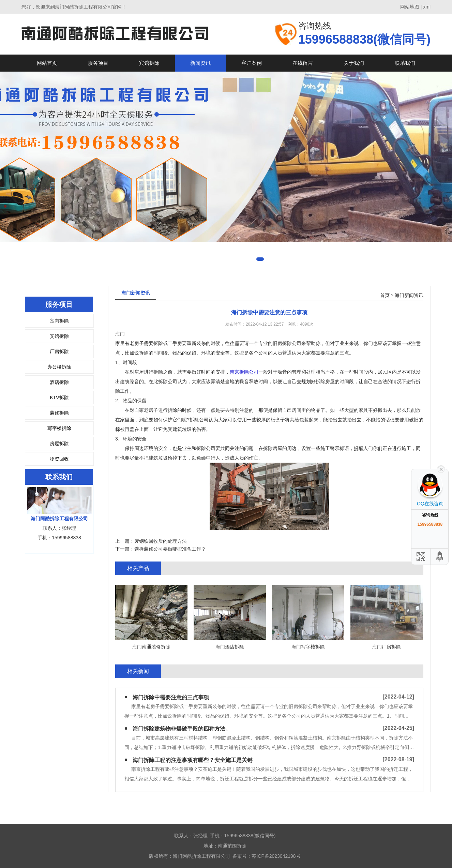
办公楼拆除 (59, 367)
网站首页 (47, 63)
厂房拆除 (59, 351)
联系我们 (405, 63)
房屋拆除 (59, 444)
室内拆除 (59, 321)
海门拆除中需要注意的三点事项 (171, 697)
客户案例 (252, 63)
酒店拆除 (59, 382)
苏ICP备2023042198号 (276, 856)
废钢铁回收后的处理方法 (161, 541)
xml (427, 7)
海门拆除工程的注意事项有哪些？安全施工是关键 (193, 760)
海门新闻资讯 (409, 295)
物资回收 (59, 459)
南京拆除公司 (244, 372)
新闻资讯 (200, 63)
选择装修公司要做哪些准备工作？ (170, 549)
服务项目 (98, 63)
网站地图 (410, 7)
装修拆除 (59, 413)
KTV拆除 (59, 398)
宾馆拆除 (149, 63)
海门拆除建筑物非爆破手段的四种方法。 (182, 729)
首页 (385, 295)
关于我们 (354, 63)
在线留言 (303, 63)
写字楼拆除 (59, 428)
